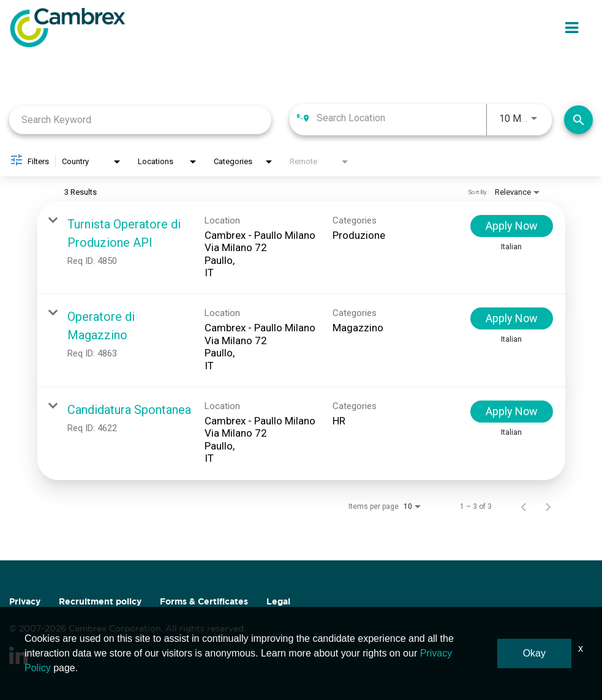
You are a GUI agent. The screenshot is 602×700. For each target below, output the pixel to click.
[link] (301, 248)
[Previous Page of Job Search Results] (524, 506)
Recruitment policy (100, 601)
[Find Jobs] (578, 120)
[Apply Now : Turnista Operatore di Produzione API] (512, 226)
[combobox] (140, 120)
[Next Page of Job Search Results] (548, 506)
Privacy (25, 601)
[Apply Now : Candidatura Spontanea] (512, 412)
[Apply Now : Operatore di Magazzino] (512, 318)
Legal (278, 601)
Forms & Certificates (204, 601)
